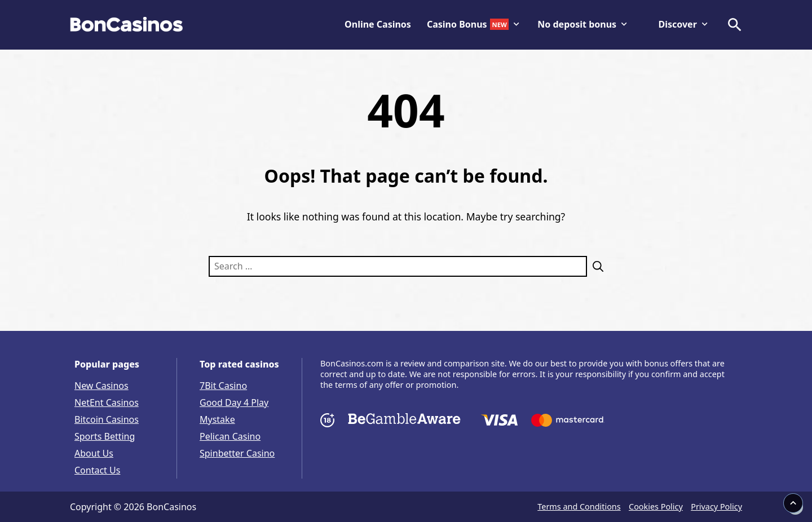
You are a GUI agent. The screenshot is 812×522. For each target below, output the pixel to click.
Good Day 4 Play (234, 402)
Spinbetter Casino (237, 453)
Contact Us (97, 470)
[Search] (595, 266)
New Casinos (101, 386)
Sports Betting (105, 436)
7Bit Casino (223, 386)
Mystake (217, 419)
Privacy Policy (716, 506)
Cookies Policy (656, 506)
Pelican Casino (230, 436)
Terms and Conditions (579, 506)
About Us (94, 453)
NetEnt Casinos (107, 402)
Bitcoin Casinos (107, 419)
